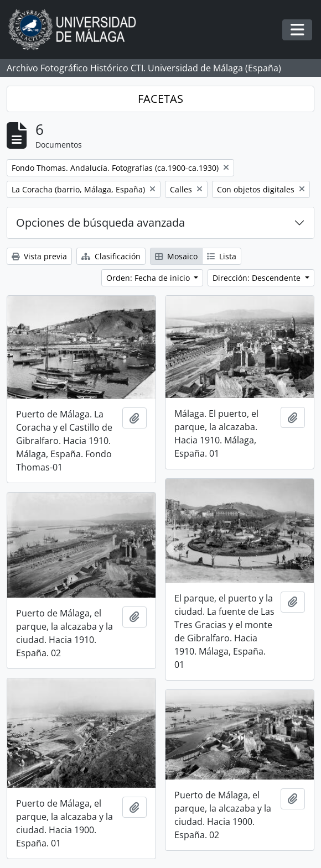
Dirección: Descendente (258, 278)
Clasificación (111, 256)
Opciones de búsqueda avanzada (100, 223)
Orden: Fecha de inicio (149, 278)
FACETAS (161, 99)
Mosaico (176, 256)
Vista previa (39, 256)
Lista (222, 256)
